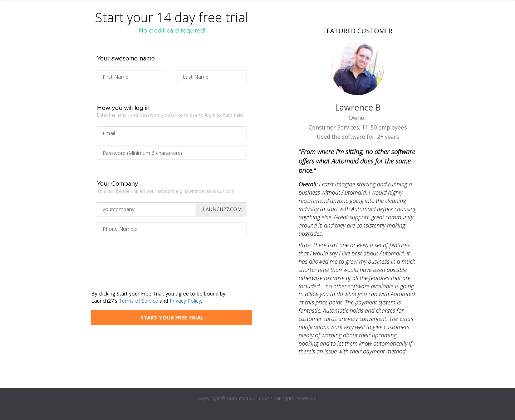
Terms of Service (138, 301)
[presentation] (151, 267)
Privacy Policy (185, 301)
